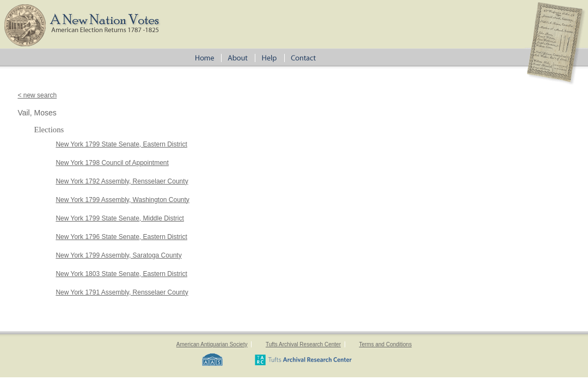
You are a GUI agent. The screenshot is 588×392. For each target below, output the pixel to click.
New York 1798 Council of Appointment (112, 163)
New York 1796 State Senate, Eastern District (121, 237)
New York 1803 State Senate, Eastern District (121, 274)
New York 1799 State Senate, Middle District (120, 218)
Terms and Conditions (385, 344)
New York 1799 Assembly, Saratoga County (118, 255)
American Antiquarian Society (212, 344)
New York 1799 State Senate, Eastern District (121, 144)
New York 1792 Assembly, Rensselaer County (122, 181)
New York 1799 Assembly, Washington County (122, 200)
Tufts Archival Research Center (303, 344)
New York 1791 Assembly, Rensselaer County (122, 292)
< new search (37, 95)
